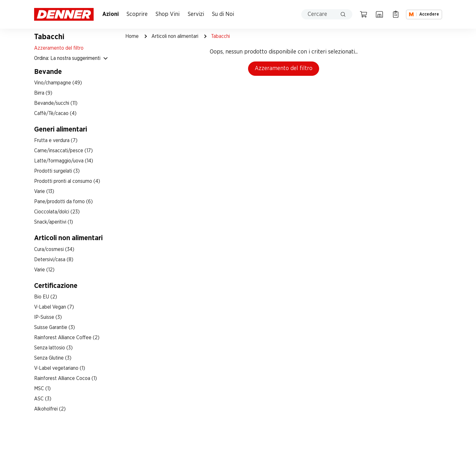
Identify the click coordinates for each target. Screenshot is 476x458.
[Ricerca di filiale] (379, 14)
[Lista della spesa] (396, 14)
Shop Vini (168, 14)
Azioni (111, 14)
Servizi (196, 14)
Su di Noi (223, 14)
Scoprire (137, 14)
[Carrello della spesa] (363, 14)
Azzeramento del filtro (284, 68)
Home (132, 36)
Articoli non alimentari (175, 36)
